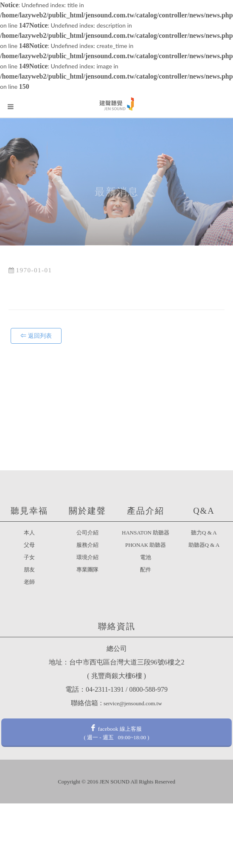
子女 (29, 557)
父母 (29, 545)
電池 (146, 557)
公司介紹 (87, 533)
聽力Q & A (204, 533)
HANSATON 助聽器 (146, 533)
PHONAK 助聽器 (146, 545)
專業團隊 (87, 570)
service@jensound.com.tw (133, 703)
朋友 (29, 570)
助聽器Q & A (204, 545)
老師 (29, 582)
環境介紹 (87, 557)
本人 (29, 533)
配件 (146, 570)
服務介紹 (87, 545)
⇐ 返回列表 (36, 336)
